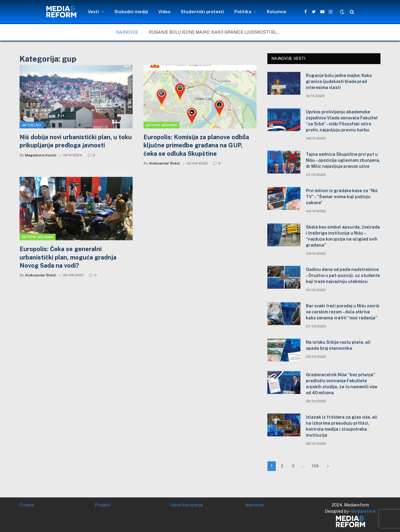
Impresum (254, 505)
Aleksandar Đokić (165, 163)
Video (164, 12)
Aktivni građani (162, 125)
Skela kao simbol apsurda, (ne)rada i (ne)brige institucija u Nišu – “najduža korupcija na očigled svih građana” (343, 236)
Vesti (93, 12)
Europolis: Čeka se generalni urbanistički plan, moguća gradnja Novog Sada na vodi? (68, 257)
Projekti (103, 505)
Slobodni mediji (131, 12)
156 (315, 466)
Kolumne (277, 12)
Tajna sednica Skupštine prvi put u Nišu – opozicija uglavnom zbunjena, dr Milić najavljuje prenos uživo (343, 160)
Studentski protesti (202, 12)
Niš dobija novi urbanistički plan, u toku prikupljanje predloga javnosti (76, 141)
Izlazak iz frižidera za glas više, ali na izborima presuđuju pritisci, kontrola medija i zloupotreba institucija (342, 426)
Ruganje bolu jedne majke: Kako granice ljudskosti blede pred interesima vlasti (217, 32)
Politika (243, 12)
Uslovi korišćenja (186, 505)
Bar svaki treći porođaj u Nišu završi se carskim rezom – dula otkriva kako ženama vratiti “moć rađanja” (343, 312)
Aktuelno (32, 125)
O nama (27, 505)
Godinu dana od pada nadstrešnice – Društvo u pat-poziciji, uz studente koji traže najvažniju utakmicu (343, 275)
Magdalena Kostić (41, 155)
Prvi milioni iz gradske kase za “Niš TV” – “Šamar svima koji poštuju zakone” (342, 197)
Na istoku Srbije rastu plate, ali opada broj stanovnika (338, 345)
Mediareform (363, 511)
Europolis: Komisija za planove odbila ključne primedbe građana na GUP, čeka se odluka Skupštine (196, 145)
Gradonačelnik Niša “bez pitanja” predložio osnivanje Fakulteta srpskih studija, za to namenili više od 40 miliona (342, 384)
